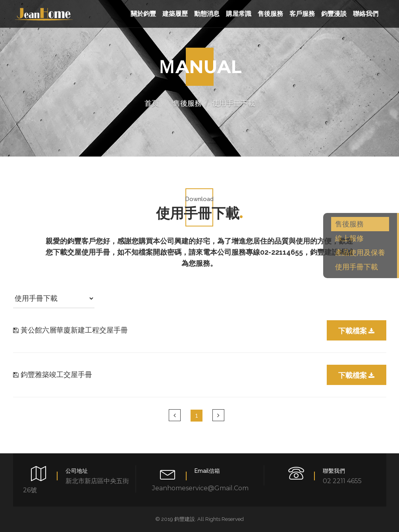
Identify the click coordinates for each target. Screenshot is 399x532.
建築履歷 (175, 14)
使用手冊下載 (357, 267)
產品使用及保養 (360, 252)
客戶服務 (302, 14)
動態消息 (207, 14)
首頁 (152, 103)
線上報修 (349, 238)
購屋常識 (239, 14)
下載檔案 (356, 331)
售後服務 (270, 14)
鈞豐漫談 (334, 14)
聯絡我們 (366, 14)
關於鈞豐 (143, 14)
